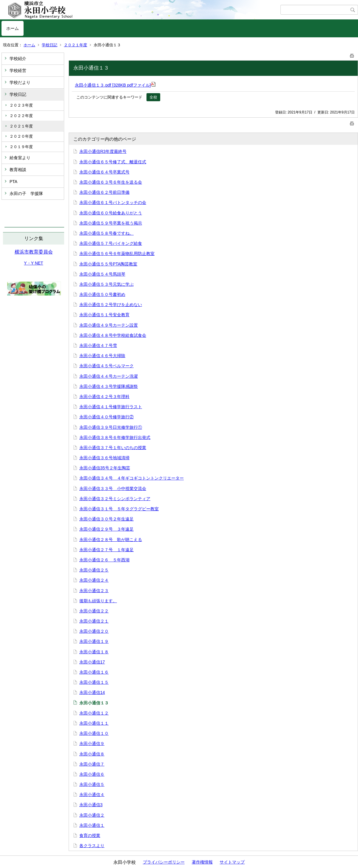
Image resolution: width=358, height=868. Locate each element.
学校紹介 (18, 59)
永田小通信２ (92, 815)
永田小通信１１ (94, 723)
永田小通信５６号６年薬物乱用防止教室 (117, 254)
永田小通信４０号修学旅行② (107, 417)
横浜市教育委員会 (34, 252)
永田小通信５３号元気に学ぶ (107, 284)
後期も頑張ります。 (98, 601)
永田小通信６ (92, 774)
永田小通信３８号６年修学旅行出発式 (115, 437)
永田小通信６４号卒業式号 (104, 172)
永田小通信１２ (94, 713)
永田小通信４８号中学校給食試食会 (113, 335)
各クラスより (92, 846)
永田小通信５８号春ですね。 (107, 233)
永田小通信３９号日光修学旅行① (111, 427)
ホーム (13, 28)
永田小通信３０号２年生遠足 (107, 519)
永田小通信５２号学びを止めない (111, 305)
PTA (13, 182)
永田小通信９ (92, 743)
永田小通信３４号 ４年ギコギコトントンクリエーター (132, 478)
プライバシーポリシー (164, 862)
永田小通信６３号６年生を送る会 (111, 182)
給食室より (20, 158)
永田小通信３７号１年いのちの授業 (113, 448)
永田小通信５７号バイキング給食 (111, 243)
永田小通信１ (92, 825)
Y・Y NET (33, 263)
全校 (153, 97)
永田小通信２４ (94, 580)
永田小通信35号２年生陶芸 (105, 468)
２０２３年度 (21, 105)
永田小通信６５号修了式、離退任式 (113, 162)
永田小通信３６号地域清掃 (104, 458)
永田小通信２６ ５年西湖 (104, 560)
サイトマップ (232, 862)
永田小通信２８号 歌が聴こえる (111, 540)
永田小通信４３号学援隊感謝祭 (109, 386)
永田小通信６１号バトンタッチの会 (113, 202)
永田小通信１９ (94, 641)
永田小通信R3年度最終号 (103, 151)
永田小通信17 (92, 662)
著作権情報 (202, 862)
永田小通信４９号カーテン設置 (109, 325)
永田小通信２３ (94, 591)
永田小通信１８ (94, 652)
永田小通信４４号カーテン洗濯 (109, 376)
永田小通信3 (91, 805)
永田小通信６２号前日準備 (104, 192)
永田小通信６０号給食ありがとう (111, 213)
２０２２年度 (21, 116)
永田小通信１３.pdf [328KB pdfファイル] (115, 85)
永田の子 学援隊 (26, 193)
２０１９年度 (21, 147)
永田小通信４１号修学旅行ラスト (111, 407)
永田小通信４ (92, 795)
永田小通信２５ (94, 570)
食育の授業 (90, 835)
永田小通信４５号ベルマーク (107, 366)
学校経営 (18, 70)
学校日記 (50, 45)
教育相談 (18, 170)
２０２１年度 (75, 45)
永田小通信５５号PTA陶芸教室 (108, 264)
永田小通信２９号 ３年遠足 (107, 529)
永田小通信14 (92, 692)
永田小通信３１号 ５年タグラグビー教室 (119, 509)
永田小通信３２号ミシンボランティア (115, 499)
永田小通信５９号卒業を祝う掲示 (111, 223)
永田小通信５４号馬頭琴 (102, 274)
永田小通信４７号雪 (98, 345)
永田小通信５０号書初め (102, 294)
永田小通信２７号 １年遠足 (107, 550)
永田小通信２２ (94, 611)
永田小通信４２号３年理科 (104, 397)
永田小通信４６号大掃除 (102, 356)
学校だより (20, 82)
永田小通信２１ (94, 621)
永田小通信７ (92, 764)
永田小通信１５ (94, 682)
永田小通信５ (92, 784)
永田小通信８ (92, 754)
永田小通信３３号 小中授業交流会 (113, 488)
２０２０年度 (21, 136)
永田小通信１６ (94, 672)
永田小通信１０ (94, 733)
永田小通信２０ (94, 631)
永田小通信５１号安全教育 (104, 315)
